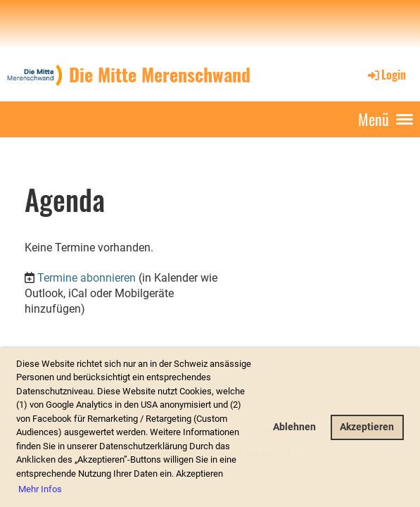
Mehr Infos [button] (40, 489)
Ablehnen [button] (294, 427)
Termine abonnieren (87, 278)
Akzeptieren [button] (367, 427)
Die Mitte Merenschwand (160, 75)
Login (386, 75)
